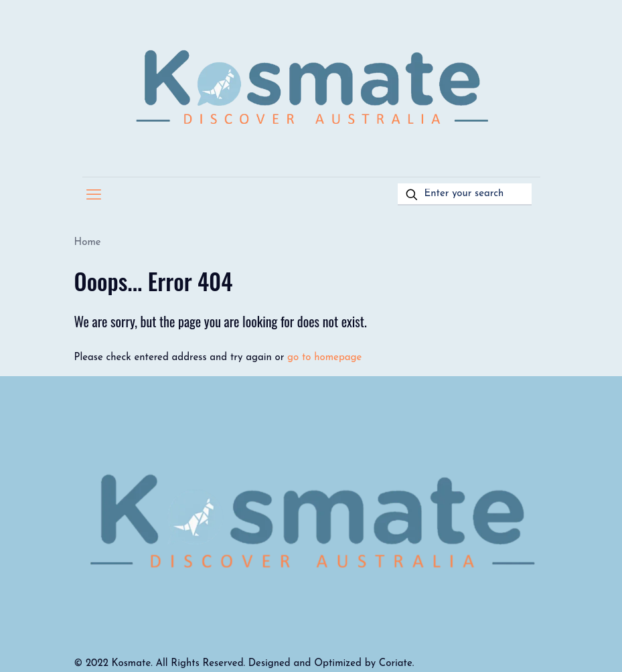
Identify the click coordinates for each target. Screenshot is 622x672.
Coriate (396, 664)
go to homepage (324, 358)
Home (88, 243)
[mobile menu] (94, 196)
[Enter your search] (465, 194)
